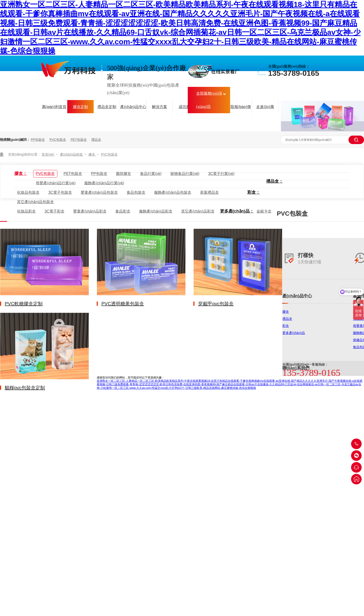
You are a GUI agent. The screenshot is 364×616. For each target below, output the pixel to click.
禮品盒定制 (107, 107)
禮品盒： (275, 181)
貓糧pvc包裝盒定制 (25, 388)
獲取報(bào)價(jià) (239, 109)
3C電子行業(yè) (221, 174)
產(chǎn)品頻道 (72, 154)
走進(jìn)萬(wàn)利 (265, 109)
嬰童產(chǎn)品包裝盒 (99, 192)
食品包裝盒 (136, 192)
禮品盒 (96, 140)
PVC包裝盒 (58, 140)
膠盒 (92, 154)
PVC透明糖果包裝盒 (123, 304)
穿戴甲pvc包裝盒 (216, 304)
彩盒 (286, 326)
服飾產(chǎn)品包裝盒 (173, 192)
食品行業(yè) (151, 174)
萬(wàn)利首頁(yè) (54, 109)
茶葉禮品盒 (209, 192)
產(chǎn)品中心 (133, 107)
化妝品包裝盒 (28, 192)
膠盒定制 (80, 107)
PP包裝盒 (38, 140)
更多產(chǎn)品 (294, 333)
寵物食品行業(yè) (185, 174)
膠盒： (21, 173)
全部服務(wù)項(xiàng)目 (209, 100)
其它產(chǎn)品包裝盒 (35, 202)
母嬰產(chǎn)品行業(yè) (56, 183)
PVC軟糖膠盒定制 (24, 304)
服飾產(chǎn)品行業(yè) (104, 183)
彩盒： (254, 192)
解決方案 (160, 107)
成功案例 (186, 107)
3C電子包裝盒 (60, 192)
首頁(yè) (48, 154)
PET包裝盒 (79, 140)
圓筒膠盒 (124, 174)
